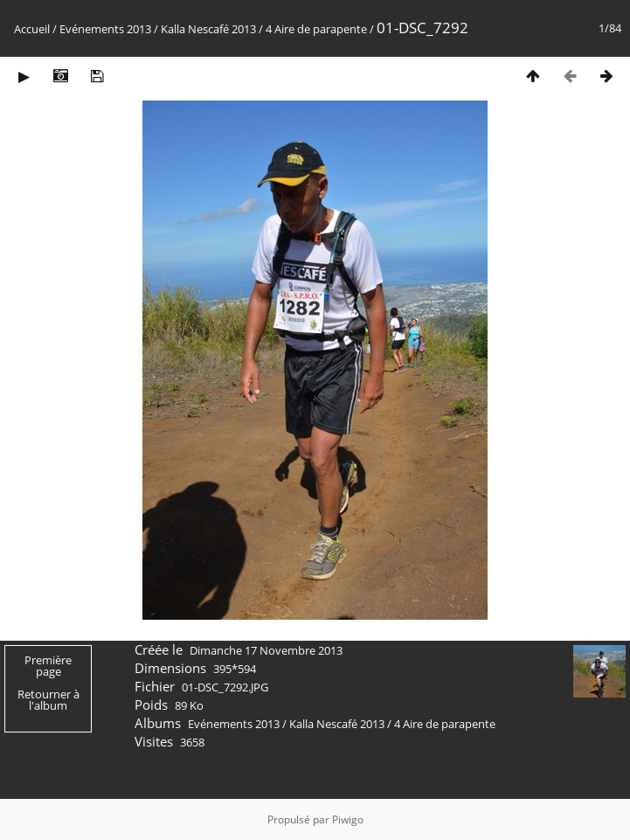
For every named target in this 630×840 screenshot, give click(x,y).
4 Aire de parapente (316, 29)
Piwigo (348, 819)
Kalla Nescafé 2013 (208, 29)
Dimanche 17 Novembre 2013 (266, 650)
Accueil (32, 29)
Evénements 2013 (105, 29)
